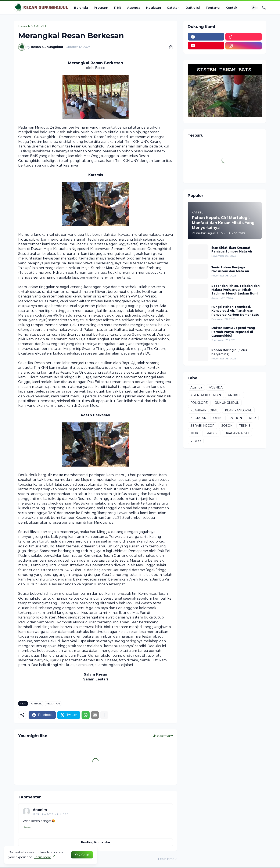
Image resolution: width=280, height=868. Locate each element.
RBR (118, 8)
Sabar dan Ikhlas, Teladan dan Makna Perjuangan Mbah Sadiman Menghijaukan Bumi (236, 290)
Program (101, 8)
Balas (27, 827)
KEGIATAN (53, 703)
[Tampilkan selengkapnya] (104, 715)
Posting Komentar (96, 842)
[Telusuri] (262, 8)
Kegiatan (154, 8)
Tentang (213, 8)
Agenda (134, 8)
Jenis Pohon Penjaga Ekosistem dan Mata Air (230, 269)
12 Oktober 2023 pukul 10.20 (51, 814)
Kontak (231, 8)
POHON (236, 418)
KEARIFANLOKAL (238, 410)
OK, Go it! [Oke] (82, 855)
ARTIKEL (40, 26)
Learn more (42, 857)
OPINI (218, 418)
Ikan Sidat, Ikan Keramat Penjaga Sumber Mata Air (232, 250)
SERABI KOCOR (202, 426)
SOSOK (227, 426)
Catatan (173, 8)
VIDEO (196, 441)
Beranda (81, 8)
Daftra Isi (193, 8)
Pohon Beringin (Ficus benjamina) (229, 352)
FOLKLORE (199, 403)
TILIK (194, 433)
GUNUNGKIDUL (227, 403)
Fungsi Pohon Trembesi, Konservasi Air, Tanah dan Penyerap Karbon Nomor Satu (235, 311)
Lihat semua (161, 736)
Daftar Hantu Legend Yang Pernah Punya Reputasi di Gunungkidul (233, 332)
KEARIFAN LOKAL (204, 410)
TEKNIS (245, 426)
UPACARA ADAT (237, 433)
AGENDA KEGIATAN (206, 395)
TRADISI (211, 433)
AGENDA (216, 387)
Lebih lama (166, 859)
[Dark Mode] (255, 8)
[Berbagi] (169, 47)
